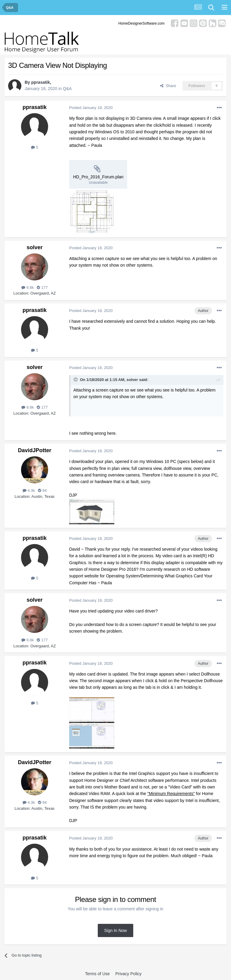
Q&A (67, 89)
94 (42, 490)
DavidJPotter (34, 450)
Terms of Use (97, 974)
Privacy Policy (128, 974)
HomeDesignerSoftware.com (142, 23)
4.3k (29, 490)
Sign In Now (115, 930)
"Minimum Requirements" (171, 794)
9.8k (28, 287)
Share (168, 86)
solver (34, 247)
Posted (91, 108)
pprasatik (41, 82)
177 (42, 287)
